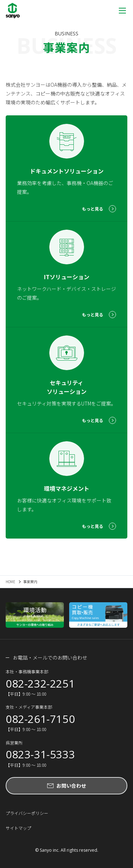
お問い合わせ (71, 786)
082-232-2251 (40, 684)
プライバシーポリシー (27, 813)
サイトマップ (18, 828)
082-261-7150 (40, 719)
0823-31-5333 (40, 754)
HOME (10, 582)
